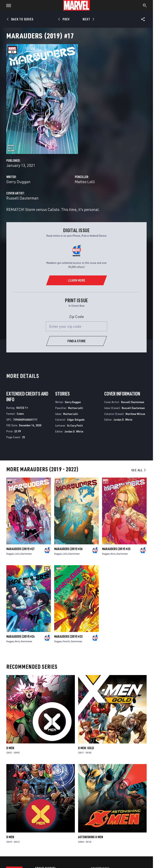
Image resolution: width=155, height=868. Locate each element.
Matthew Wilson (135, 414)
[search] (145, 6)
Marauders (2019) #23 (68, 636)
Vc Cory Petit (75, 425)
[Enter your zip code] (76, 326)
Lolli (17, 554)
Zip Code (76, 316)
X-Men (10, 748)
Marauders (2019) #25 (116, 549)
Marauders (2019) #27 (20, 549)
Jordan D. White (74, 431)
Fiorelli (66, 641)
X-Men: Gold (86, 748)
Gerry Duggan (18, 182)
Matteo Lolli (85, 182)
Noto (113, 554)
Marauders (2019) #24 (20, 636)
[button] (7, 5)
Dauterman (26, 554)
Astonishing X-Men (91, 837)
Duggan (10, 554)
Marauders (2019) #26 (68, 549)
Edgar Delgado (76, 420)
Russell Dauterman (22, 198)
